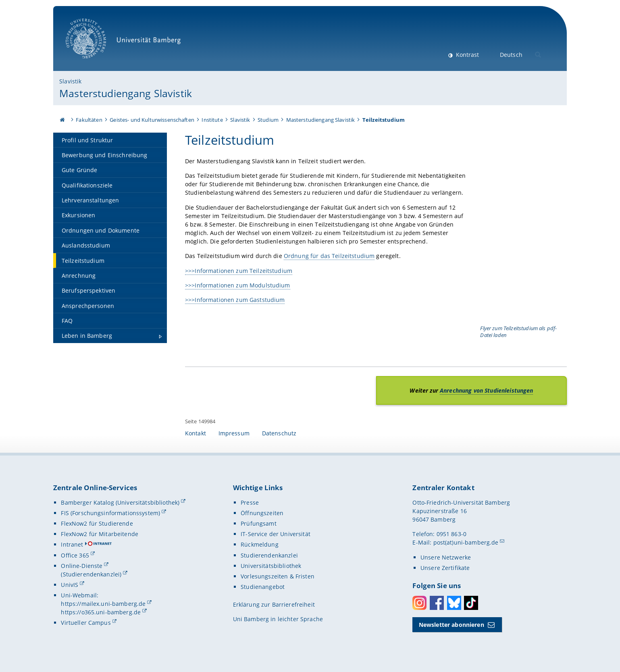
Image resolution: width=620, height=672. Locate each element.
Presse (250, 502)
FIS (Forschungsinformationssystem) (110, 513)
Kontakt (196, 433)
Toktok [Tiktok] (471, 603)
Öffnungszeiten (262, 513)
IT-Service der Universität (276, 534)
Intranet (72, 544)
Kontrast (467, 55)
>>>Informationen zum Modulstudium (238, 285)
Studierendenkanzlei (269, 555)
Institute (212, 120)
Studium (268, 120)
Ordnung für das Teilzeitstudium (329, 256)
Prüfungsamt (259, 523)
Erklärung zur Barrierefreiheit (274, 604)
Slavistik (70, 81)
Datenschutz (279, 433)
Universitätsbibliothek (271, 566)
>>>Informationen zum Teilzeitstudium (239, 270)
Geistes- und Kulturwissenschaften (152, 120)
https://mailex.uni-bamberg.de (103, 604)
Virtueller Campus (86, 623)
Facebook (437, 603)
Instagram (419, 603)
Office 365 (75, 555)
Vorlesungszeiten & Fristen (278, 576)
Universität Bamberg (126, 43)
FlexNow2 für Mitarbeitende (100, 534)
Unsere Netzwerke (446, 557)
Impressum (234, 433)
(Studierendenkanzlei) (91, 574)
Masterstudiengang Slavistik (126, 93)
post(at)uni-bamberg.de (466, 542)
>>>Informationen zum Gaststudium (235, 300)
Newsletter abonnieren (451, 625)
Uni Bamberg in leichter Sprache (278, 619)
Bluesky (454, 603)
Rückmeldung (260, 544)
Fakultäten (89, 120)
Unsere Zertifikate (445, 568)
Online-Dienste (82, 566)
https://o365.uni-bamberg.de (101, 612)
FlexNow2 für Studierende (97, 523)
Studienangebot (263, 587)
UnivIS (70, 585)
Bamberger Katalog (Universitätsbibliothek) (120, 502)
